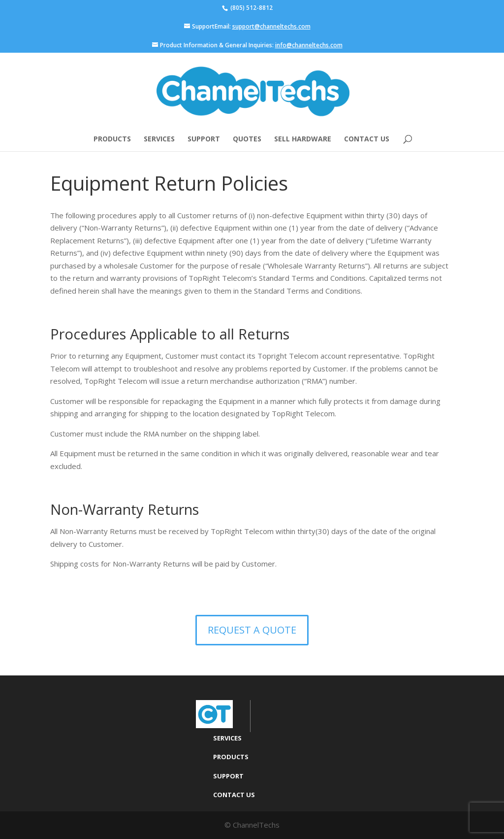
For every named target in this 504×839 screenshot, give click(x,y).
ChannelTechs (256, 825)
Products (112, 139)
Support (204, 139)
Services (159, 139)
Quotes (247, 139)
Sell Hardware (303, 139)
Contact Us (367, 139)
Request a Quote (252, 630)
